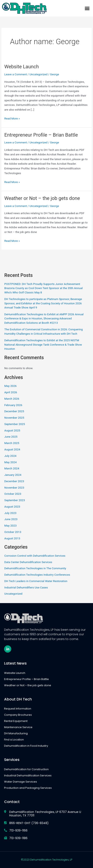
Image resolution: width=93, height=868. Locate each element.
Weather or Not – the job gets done (42, 198)
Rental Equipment (16, 721)
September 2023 (15, 500)
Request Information (18, 709)
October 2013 (13, 532)
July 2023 (10, 513)
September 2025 (15, 424)
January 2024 (13, 475)
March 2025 (12, 443)
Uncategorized (38, 74)
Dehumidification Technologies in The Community (35, 568)
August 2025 (12, 430)
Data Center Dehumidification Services (28, 562)
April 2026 (11, 392)
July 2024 (10, 456)
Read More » (12, 118)
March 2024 (12, 468)
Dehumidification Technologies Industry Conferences (37, 575)
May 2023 (10, 526)
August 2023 (12, 507)
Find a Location (14, 740)
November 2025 (14, 418)
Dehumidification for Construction (26, 769)
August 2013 (12, 538)
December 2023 (14, 481)
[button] (87, 8)
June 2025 (11, 437)
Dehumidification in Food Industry (26, 746)
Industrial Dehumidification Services (28, 775)
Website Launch (22, 67)
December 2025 (14, 411)
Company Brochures (18, 715)
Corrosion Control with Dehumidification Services (35, 556)
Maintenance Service (18, 727)
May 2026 (10, 386)
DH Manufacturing (16, 733)
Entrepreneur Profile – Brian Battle (41, 135)
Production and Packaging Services (28, 788)
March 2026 (12, 399)
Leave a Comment (16, 74)
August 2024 (12, 449)
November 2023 (14, 488)
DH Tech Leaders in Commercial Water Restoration (36, 581)
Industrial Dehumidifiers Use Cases (26, 587)
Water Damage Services (21, 782)
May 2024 (10, 462)
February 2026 (13, 405)
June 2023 (11, 519)
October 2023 (13, 494)
